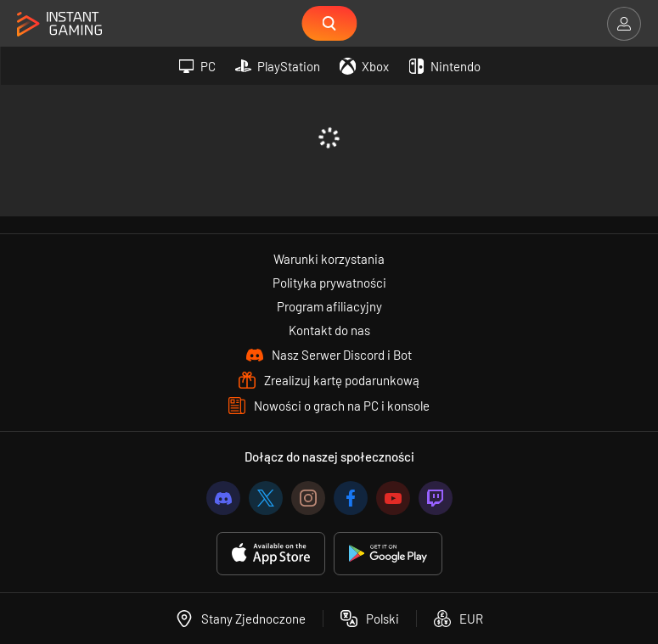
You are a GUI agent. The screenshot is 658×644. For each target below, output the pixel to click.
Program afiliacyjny (329, 306)
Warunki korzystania (329, 259)
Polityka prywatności (329, 283)
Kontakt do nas (329, 330)
